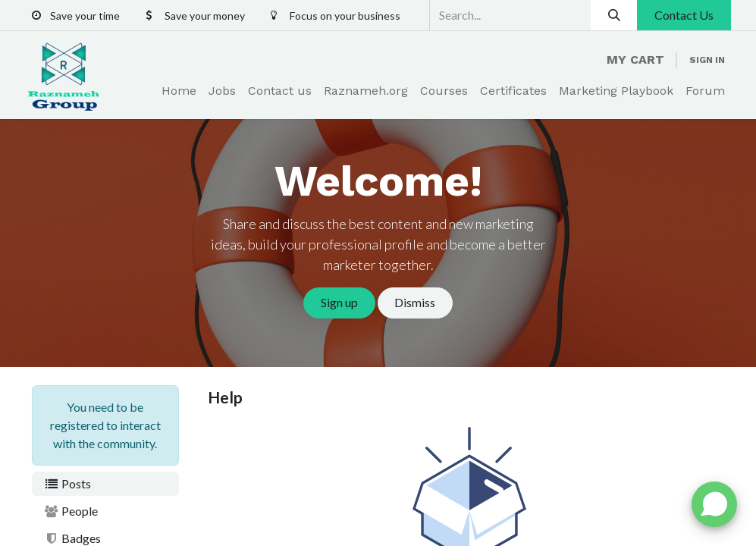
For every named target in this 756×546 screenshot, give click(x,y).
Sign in (707, 60)
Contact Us (684, 15)
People (71, 511)
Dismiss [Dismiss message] (415, 302)
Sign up (339, 302)
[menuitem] (179, 91)
